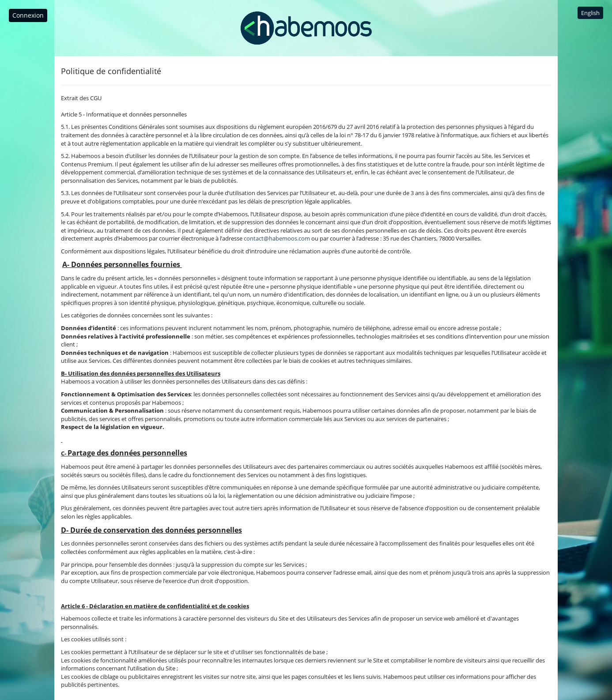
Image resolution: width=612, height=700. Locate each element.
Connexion (28, 15)
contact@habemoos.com (277, 238)
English (590, 13)
